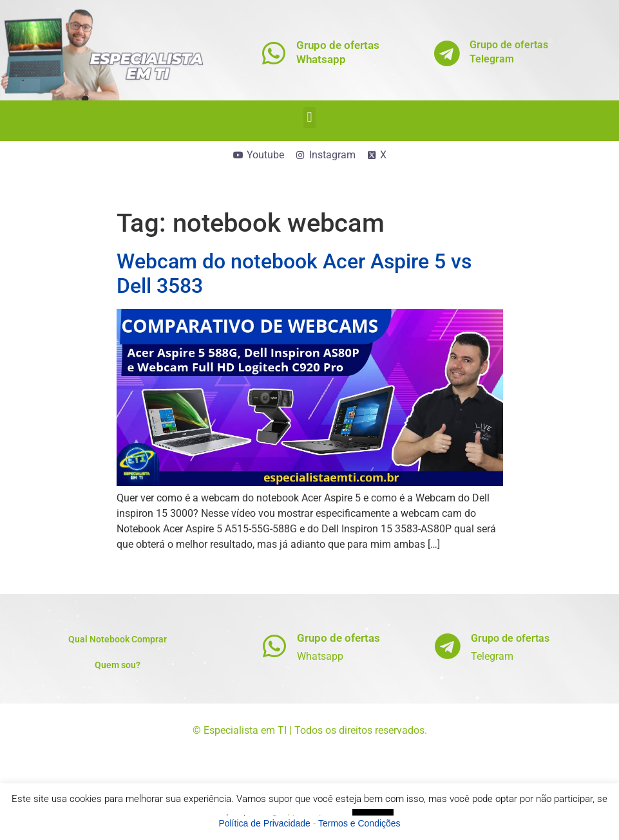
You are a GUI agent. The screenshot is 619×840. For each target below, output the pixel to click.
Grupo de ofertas (338, 638)
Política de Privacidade (264, 823)
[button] (309, 117)
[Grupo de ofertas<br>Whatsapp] (273, 53)
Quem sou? (118, 665)
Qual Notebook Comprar (118, 639)
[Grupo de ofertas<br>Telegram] (447, 53)
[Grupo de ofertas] (274, 646)
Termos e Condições (359, 823)
